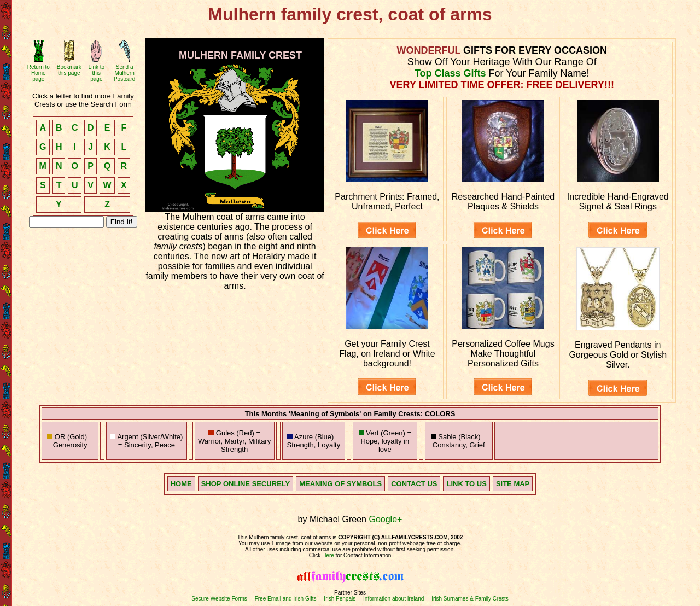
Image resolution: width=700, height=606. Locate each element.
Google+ (385, 519)
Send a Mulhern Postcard (124, 73)
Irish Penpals (340, 599)
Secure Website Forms (219, 599)
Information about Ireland (393, 599)
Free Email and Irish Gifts (286, 599)
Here (328, 555)
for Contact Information (363, 555)
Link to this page (97, 73)
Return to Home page (39, 73)
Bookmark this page (69, 70)
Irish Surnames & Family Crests (470, 599)
